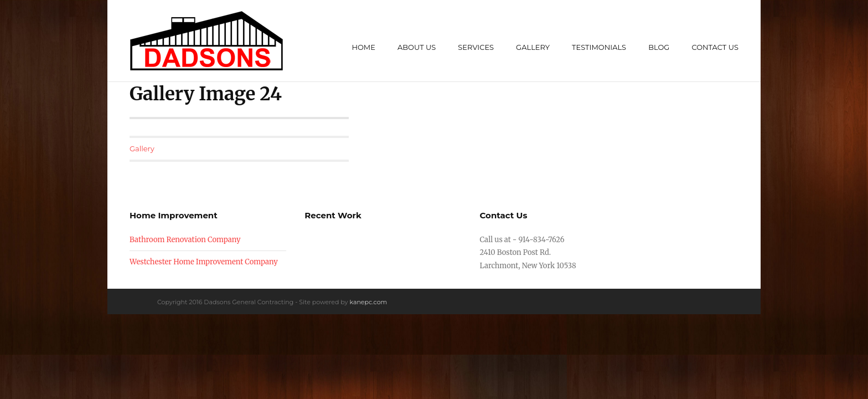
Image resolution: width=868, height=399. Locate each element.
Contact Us (715, 47)
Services (476, 47)
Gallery (533, 47)
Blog (659, 47)
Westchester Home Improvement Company (204, 262)
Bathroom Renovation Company (185, 240)
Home (363, 47)
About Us (417, 47)
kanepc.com (368, 302)
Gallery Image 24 (206, 94)
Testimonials (599, 47)
